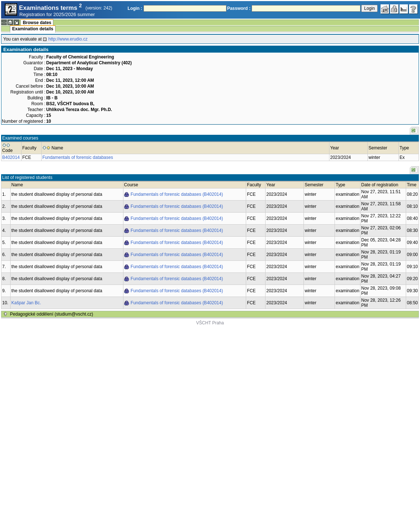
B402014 (11, 157)
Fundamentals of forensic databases (78, 157)
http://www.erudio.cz (68, 39)
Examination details (33, 29)
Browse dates (37, 23)
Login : (135, 8)
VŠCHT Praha (210, 323)
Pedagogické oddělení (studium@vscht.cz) (51, 314)
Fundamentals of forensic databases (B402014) (177, 194)
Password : (239, 8)
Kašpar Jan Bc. (26, 303)
